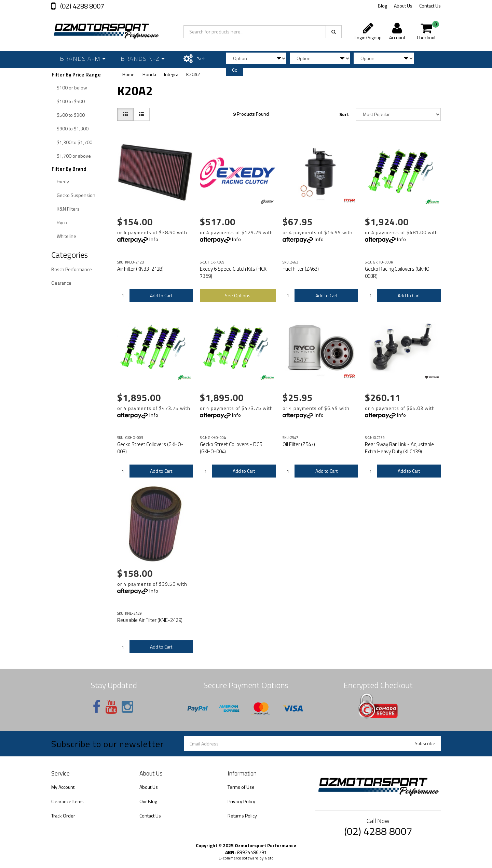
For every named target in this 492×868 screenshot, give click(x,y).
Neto (269, 858)
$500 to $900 (71, 115)
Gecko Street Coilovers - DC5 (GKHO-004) (231, 448)
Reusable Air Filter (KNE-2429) (150, 620)
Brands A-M (83, 59)
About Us (403, 6)
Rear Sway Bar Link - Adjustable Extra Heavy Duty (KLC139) (399, 448)
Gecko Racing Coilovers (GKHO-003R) (398, 272)
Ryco (62, 222)
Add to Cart (161, 295)
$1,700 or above (74, 156)
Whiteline (66, 236)
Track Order (63, 816)
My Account (63, 787)
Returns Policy (242, 816)
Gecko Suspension (76, 195)
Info (154, 239)
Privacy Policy (241, 801)
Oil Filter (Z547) (299, 444)
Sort (344, 114)
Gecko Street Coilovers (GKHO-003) (150, 448)
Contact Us (430, 6)
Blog (382, 6)
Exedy (63, 181)
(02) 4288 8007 (81, 6)
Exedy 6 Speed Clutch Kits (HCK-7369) (234, 272)
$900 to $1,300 (73, 129)
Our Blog (148, 801)
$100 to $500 (71, 101)
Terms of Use (241, 787)
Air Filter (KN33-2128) (140, 269)
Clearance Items (67, 801)
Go (235, 70)
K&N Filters (68, 209)
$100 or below (72, 88)
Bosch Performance (72, 269)
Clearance (61, 283)
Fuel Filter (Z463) (301, 269)
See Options (238, 295)
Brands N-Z (143, 59)
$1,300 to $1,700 (74, 142)
